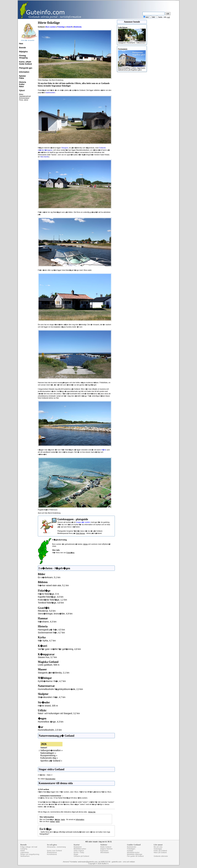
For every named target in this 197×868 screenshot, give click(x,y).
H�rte (104, 450)
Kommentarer (24, 98)
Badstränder (132, 847)
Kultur (22, 84)
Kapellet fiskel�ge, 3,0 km (51, 597)
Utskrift (69, 27)
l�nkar (57, 819)
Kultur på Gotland (160, 851)
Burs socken (51, 27)
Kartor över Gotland (54, 851)
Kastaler (130, 851)
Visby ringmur (79, 851)
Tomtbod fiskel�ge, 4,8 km (51, 603)
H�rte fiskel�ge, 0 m (48, 594)
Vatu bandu (44, 157)
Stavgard (65, 148)
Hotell (22, 851)
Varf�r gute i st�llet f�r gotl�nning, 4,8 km (59, 649)
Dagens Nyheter (107, 849)
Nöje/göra (23, 52)
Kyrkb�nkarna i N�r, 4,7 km (52, 681)
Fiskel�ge (70, 553)
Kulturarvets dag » (49, 758)
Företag (22, 56)
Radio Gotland (106, 847)
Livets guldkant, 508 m (49, 665)
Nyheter (23, 76)
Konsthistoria (52, 854)
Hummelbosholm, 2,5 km (50, 730)
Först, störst (24, 100)
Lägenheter (25, 852)
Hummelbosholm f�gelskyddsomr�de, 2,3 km (60, 689)
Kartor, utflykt (25, 62)
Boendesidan (50, 779)
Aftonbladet (105, 852)
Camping (24, 849)
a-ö (169, 17)
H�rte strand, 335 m (48, 706)
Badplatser (78, 847)
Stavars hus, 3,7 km (47, 657)
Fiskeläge (61, 27)
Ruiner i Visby (79, 852)
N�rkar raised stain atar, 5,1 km (53, 585)
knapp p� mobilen (83, 522)
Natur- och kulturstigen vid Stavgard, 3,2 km (59, 713)
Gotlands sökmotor (161, 856)
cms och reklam (129, 862)
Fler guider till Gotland (135, 856)
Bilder (21, 94)
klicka (85, 544)
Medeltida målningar (135, 854)
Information (24, 72)
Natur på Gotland (160, 852)
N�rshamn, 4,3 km (47, 622)
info (165, 17)
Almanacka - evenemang (56, 847)
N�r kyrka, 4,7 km (47, 641)
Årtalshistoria (52, 852)
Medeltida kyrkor (80, 849)
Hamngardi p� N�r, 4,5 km (51, 630)
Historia (23, 82)
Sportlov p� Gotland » (51, 761)
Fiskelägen (131, 849)
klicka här (92, 812)
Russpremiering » (49, 755)
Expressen (104, 851)
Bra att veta (158, 847)
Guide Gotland (25, 64)
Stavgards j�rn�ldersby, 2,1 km (54, 673)
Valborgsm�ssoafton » (51, 750)
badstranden (50, 93)
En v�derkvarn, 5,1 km (49, 577)
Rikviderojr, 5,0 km (47, 611)
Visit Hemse (80, 533)
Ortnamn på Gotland (81, 856)
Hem (21, 44)
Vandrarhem (25, 856)
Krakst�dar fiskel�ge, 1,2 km (52, 600)
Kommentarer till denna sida (56, 783)
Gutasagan (158, 849)
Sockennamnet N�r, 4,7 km (51, 633)
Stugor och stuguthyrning (30, 854)
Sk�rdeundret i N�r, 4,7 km (52, 697)
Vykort (22, 91)
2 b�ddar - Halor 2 (45, 775)
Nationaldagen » (48, 753)
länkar (52, 821)
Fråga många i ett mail (29, 847)
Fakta (21, 78)
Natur (21, 86)
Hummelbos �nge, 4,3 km (51, 722)
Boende (22, 48)
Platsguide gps (26, 68)
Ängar (76, 854)
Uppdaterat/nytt (25, 96)
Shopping (23, 58)
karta (63, 819)
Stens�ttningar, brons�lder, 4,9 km (55, 614)
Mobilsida (78, 27)
